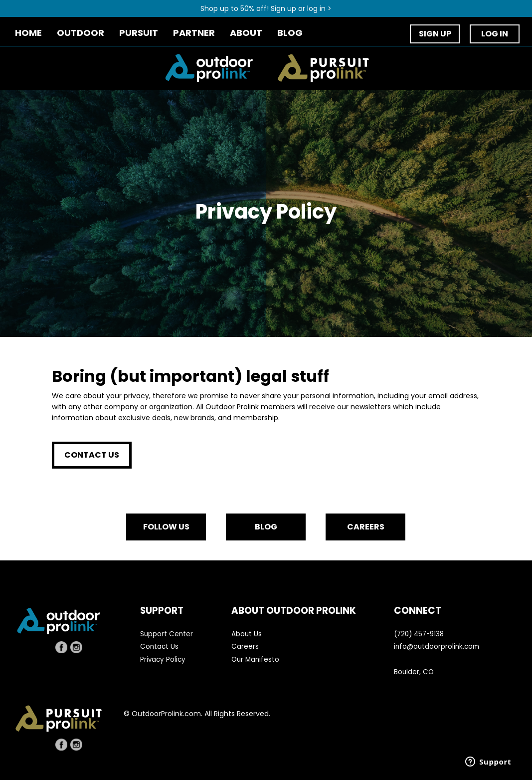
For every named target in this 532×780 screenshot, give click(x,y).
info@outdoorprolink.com (437, 647)
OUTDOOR (81, 33)
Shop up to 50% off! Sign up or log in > (266, 8)
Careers (245, 647)
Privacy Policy (163, 659)
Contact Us (159, 647)
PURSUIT (139, 33)
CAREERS (366, 527)
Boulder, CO (414, 672)
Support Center (167, 634)
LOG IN (495, 34)
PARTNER (194, 33)
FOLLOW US (166, 527)
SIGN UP (435, 34)
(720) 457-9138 (419, 634)
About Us (247, 634)
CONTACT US (92, 455)
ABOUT (246, 33)
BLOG (290, 33)
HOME (28, 33)
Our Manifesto (255, 659)
